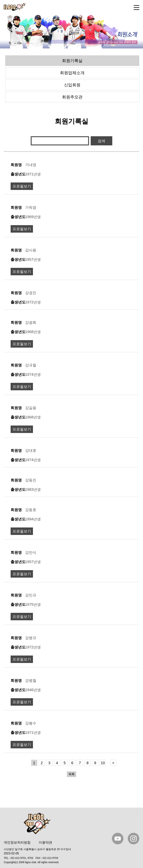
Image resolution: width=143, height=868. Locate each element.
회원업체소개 (72, 73)
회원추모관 (72, 97)
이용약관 (45, 842)
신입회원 (72, 85)
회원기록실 (72, 61)
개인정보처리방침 (17, 842)
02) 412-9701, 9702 (22, 858)
